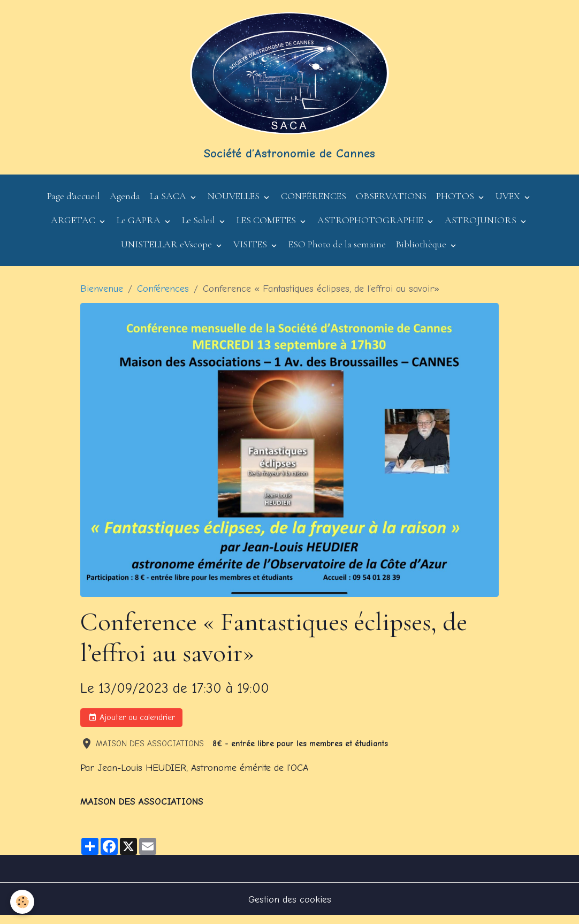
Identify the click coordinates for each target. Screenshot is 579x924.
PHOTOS (456, 203)
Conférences (163, 296)
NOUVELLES (235, 203)
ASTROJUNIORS (482, 228)
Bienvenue (102, 296)
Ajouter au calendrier (132, 725)
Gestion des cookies (289, 907)
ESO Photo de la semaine (337, 252)
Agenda (125, 203)
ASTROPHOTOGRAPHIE (371, 228)
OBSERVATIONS (391, 203)
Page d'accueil (74, 203)
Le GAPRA (140, 228)
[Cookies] (23, 902)
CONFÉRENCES (314, 203)
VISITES (251, 252)
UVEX (509, 203)
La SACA (169, 203)
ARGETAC (74, 228)
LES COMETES (267, 228)
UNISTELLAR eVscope (167, 252)
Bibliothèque (422, 252)
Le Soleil (200, 228)
